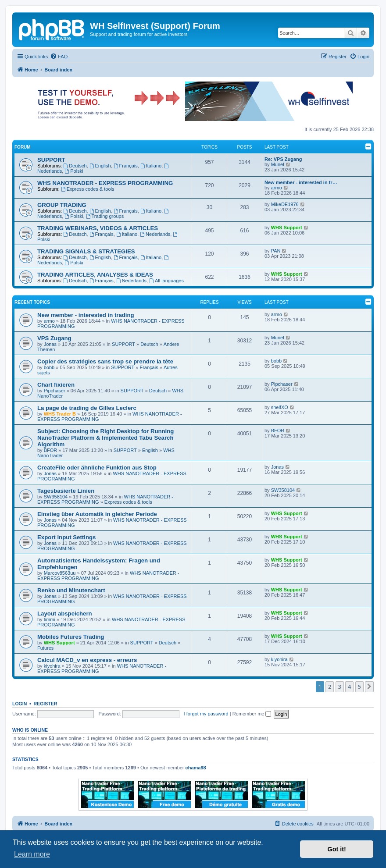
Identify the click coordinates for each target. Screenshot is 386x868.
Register (46, 704)
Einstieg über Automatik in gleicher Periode (97, 514)
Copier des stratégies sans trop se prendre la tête (105, 361)
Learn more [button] (32, 854)
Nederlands (155, 234)
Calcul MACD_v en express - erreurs (87, 660)
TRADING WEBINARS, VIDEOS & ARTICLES (98, 228)
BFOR (51, 450)
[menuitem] (59, 57)
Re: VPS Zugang (283, 159)
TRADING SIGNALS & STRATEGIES (86, 251)
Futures (45, 648)
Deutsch (75, 166)
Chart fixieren (56, 385)
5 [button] (359, 687)
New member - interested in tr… (301, 182)
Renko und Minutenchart (71, 590)
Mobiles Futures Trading (71, 637)
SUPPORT (51, 160)
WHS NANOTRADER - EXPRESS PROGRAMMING (105, 183)
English (100, 166)
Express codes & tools (88, 189)
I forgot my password (206, 714)
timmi (50, 619)
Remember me (252, 714)
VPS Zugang (54, 338)
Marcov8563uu (60, 573)
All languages (166, 281)
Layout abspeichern (65, 614)
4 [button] (349, 687)
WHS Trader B (60, 414)
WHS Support (287, 228)
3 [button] (340, 687)
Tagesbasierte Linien (66, 491)
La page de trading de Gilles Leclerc (87, 408)
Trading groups (105, 216)
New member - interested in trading (86, 315)
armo (277, 188)
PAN (276, 251)
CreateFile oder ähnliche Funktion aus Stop (97, 468)
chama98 (196, 768)
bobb (49, 367)
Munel (278, 164)
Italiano (151, 166)
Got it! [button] (337, 849)
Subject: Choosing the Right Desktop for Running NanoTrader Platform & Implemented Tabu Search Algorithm (105, 438)
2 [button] (330, 687)
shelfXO (280, 407)
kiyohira (52, 666)
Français (126, 166)
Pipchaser (55, 391)
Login (20, 704)
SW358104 (56, 497)
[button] (369, 687)
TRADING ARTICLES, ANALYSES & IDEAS (95, 275)
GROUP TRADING (62, 205)
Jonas (50, 344)
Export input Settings (66, 537)
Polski (74, 171)
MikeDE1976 (285, 204)
